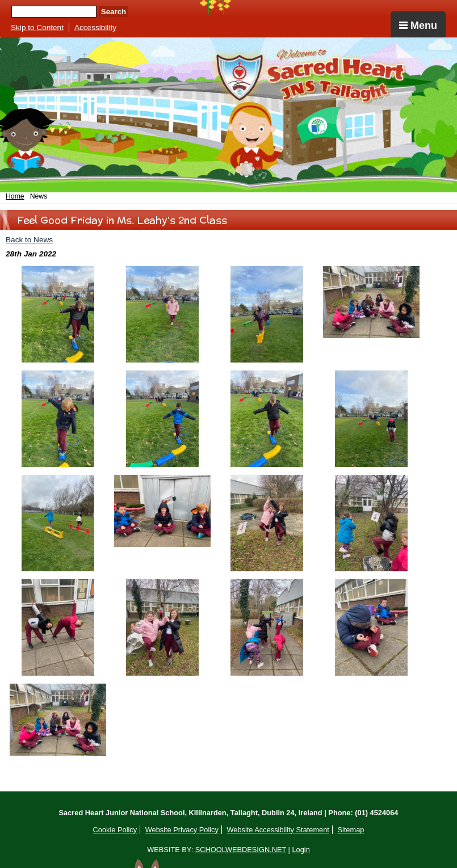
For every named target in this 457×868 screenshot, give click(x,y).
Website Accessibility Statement (278, 830)
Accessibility (95, 28)
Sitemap (351, 830)
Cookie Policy (115, 830)
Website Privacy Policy (182, 830)
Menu (418, 26)
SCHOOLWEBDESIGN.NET (241, 850)
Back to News (29, 240)
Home (15, 196)
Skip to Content (37, 28)
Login (301, 850)
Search (114, 12)
